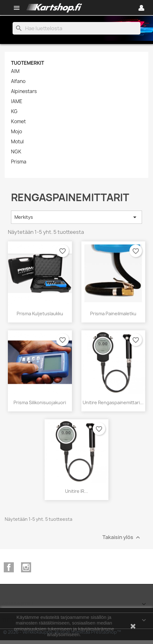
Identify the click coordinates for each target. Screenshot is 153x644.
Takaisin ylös (122, 538)
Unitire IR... (76, 491)
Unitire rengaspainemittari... (113, 402)
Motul (17, 142)
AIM (15, 71)
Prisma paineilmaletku (113, 314)
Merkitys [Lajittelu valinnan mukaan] (76, 217)
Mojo (16, 132)
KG (14, 112)
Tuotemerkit (27, 63)
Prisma (19, 162)
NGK (16, 152)
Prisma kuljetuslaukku (40, 314)
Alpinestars (24, 91)
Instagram (26, 567)
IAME (17, 102)
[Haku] (76, 28)
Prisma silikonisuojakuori (40, 402)
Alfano (18, 81)
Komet (18, 122)
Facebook (9, 567)
